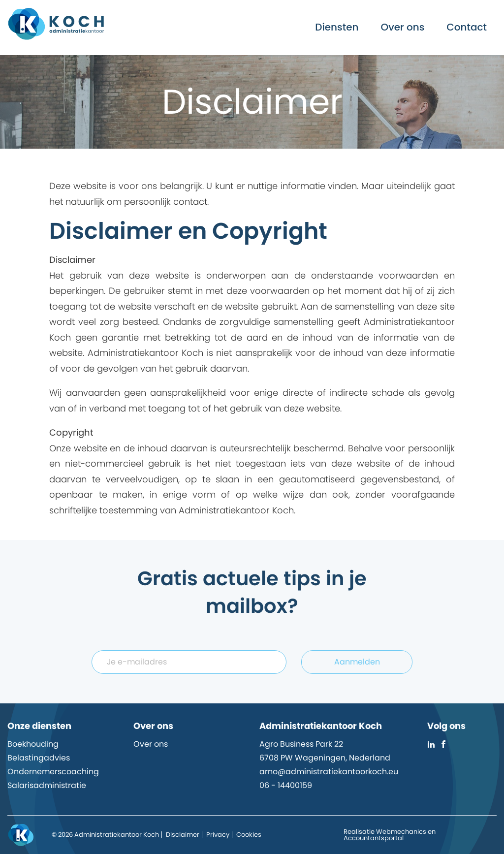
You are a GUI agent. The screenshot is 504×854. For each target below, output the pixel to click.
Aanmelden (357, 662)
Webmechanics (401, 832)
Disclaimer (183, 835)
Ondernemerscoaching (53, 772)
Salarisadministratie (47, 785)
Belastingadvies (39, 758)
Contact (467, 27)
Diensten (337, 27)
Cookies (249, 835)
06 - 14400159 (286, 785)
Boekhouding (33, 744)
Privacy (218, 835)
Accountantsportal (374, 838)
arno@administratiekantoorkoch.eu (329, 772)
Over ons (403, 27)
